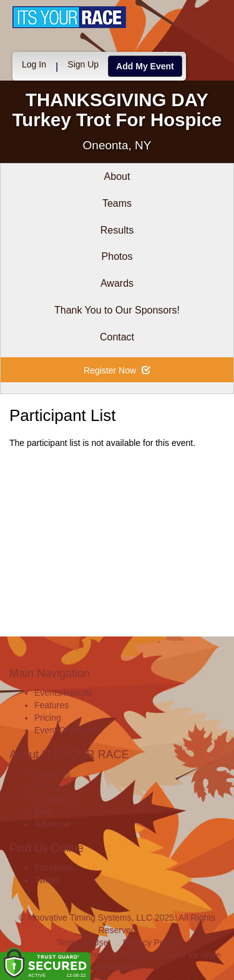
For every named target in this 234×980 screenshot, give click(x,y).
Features (51, 705)
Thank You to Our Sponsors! (117, 310)
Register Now (117, 370)
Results (117, 230)
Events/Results (63, 693)
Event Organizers (68, 730)
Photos (117, 256)
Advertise (52, 824)
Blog (43, 811)
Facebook (53, 868)
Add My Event (145, 66)
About (117, 176)
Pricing (48, 718)
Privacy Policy (150, 943)
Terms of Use (82, 943)
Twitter (47, 880)
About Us (52, 774)
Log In (34, 64)
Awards (117, 283)
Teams (117, 203)
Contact (117, 337)
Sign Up (83, 64)
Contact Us (56, 799)
